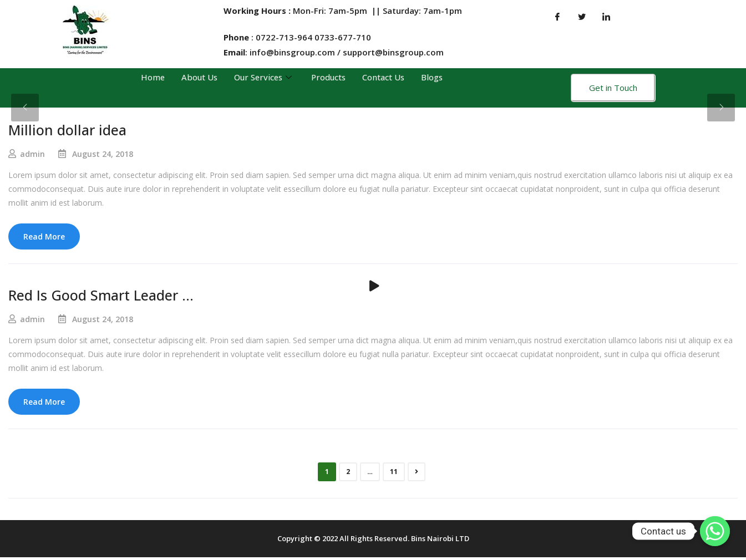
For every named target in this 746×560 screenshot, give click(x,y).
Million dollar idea (67, 130)
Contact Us (385, 77)
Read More (44, 236)
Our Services (263, 77)
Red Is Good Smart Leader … (101, 296)
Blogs (435, 77)
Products (329, 77)
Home (149, 77)
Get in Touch (613, 88)
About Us (196, 77)
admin (32, 154)
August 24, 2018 (103, 154)
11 (394, 473)
